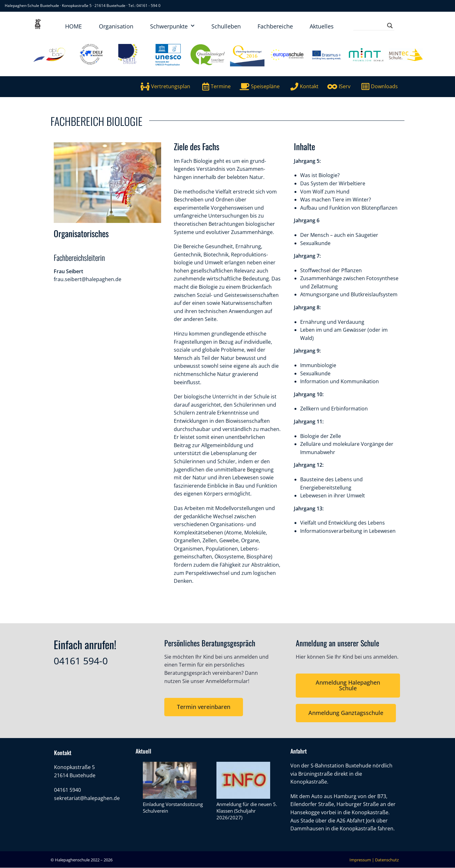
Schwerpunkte (172, 26)
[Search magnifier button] (390, 26)
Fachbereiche (275, 26)
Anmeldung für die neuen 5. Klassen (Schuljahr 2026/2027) (247, 811)
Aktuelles (322, 26)
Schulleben (226, 26)
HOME (73, 26)
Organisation (116, 26)
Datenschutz (387, 860)
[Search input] (371, 26)
